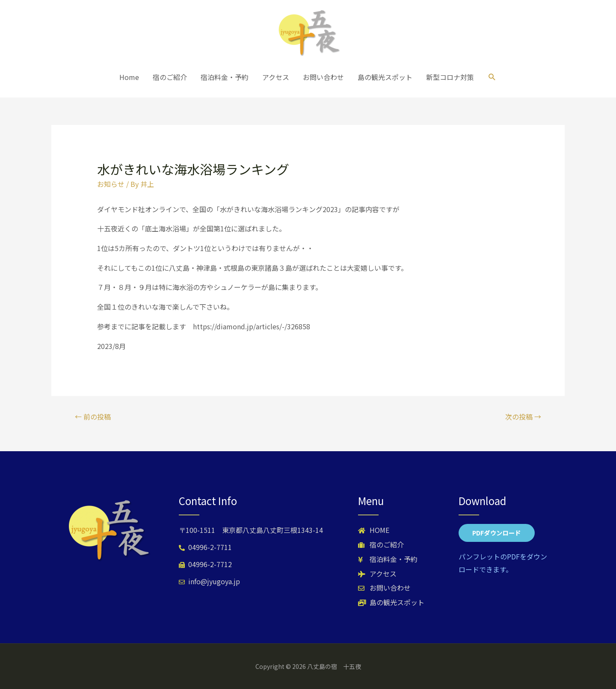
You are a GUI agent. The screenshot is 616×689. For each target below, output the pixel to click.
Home (129, 77)
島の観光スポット (385, 77)
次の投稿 (523, 417)
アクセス (276, 77)
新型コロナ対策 (450, 77)
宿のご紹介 (170, 77)
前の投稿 (93, 417)
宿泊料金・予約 (225, 77)
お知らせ (111, 184)
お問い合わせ (323, 77)
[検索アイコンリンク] (492, 77)
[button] (497, 533)
